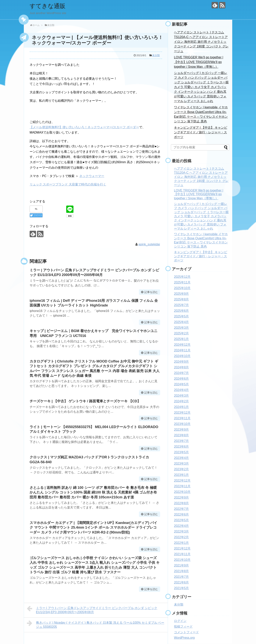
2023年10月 (182, 424)
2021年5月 (181, 588)
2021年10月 (182, 560)
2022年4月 (181, 526)
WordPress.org (184, 638)
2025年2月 (181, 333)
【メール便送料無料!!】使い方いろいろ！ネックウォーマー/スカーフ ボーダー (84, 127)
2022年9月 (181, 497)
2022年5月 (181, 520)
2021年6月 (181, 582)
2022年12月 (182, 481)
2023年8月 (181, 435)
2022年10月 (182, 492)
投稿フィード (183, 627)
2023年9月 (181, 430)
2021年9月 (181, 565)
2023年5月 (181, 452)
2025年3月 (181, 328)
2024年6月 (181, 379)
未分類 (156, 55)
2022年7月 (181, 509)
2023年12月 (182, 413)
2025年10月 (182, 288)
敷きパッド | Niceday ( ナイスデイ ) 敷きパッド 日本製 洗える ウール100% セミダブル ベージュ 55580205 (96, 624)
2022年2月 (181, 537)
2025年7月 (181, 305)
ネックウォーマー (92, 176)
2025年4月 (181, 322)
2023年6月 (181, 447)
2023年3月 (181, 464)
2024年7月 (181, 373)
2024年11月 (182, 350)
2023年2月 (181, 469)
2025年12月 (182, 277)
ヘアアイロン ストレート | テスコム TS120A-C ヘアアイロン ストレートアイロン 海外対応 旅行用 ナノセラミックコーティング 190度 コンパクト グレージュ (201, 42)
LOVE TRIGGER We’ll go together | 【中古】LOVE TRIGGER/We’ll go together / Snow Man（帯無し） (199, 62)
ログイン (180, 621)
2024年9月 (181, 362)
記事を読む (151, 292)
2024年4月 (181, 390)
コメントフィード (186, 632)
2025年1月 (181, 339)
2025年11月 (182, 282)
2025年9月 (181, 294)
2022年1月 (181, 543)
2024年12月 (182, 345)
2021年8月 (181, 571)
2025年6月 (181, 311)
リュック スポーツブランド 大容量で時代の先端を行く (68, 184)
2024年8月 (181, 367)
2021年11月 (182, 554)
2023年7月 (181, 441)
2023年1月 (181, 475)
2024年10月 (182, 356)
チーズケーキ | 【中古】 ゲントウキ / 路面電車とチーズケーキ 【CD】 (85, 401)
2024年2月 (181, 401)
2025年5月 (181, 316)
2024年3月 (181, 396)
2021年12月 (182, 548)
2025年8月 (181, 299)
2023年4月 (181, 458)
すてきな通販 (48, 6)
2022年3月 (181, 531)
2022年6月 (181, 514)
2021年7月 (181, 577)
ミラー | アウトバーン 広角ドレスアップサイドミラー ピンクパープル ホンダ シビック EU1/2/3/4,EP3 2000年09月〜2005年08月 (92, 610)
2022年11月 (182, 486)
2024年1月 (181, 407)
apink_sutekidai (149, 244)
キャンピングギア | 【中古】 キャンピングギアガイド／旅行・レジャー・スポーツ (201, 132)
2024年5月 (181, 384)
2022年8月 (181, 503)
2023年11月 (182, 418)
